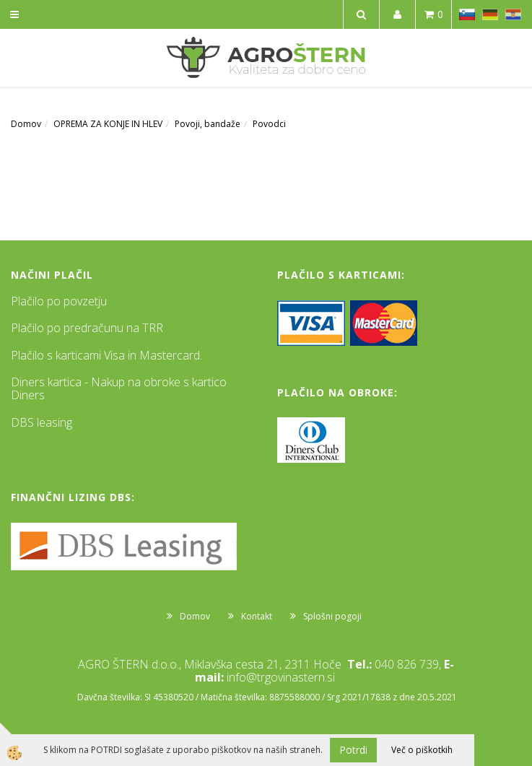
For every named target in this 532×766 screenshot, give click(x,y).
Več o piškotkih (422, 750)
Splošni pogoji (332, 616)
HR (513, 14)
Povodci (269, 124)
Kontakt (257, 616)
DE (490, 14)
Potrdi (353, 750)
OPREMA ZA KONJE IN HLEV (108, 124)
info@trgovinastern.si (281, 677)
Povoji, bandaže (208, 124)
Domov (26, 124)
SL (467, 14)
